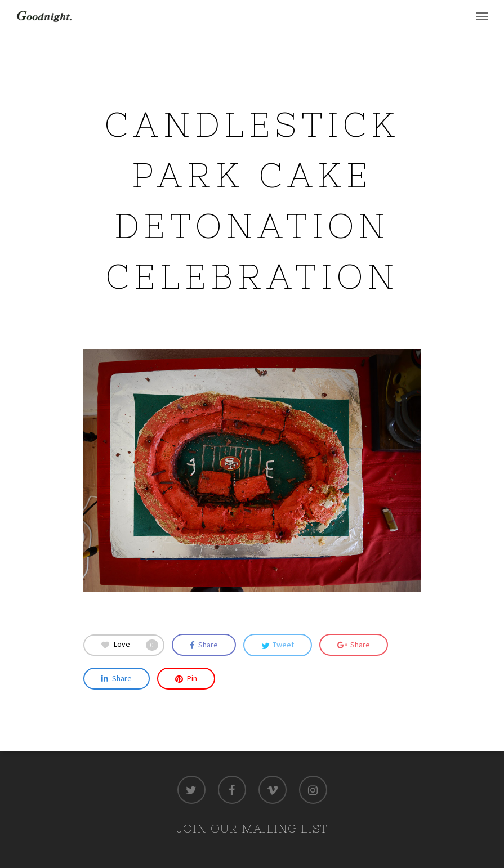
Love (130, 645)
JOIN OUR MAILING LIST (252, 828)
